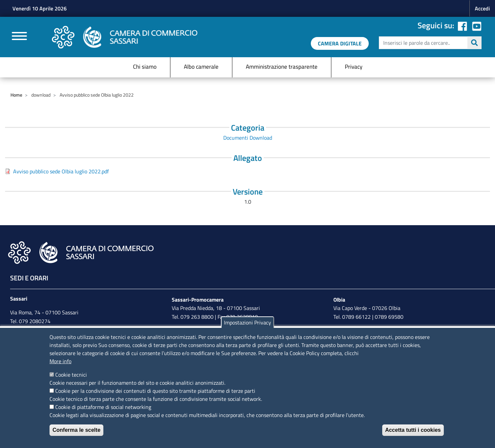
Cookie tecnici (71, 375)
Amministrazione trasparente (282, 67)
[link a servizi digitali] (340, 43)
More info (60, 361)
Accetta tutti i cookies (413, 430)
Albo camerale (201, 67)
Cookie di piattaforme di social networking (103, 407)
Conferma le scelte (76, 430)
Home (16, 95)
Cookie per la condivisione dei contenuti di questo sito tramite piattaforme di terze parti (155, 391)
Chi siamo (145, 67)
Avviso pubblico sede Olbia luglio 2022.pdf (61, 171)
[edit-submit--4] (429, 43)
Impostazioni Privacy (247, 322)
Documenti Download (248, 138)
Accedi (482, 8)
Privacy (354, 67)
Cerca (474, 43)
